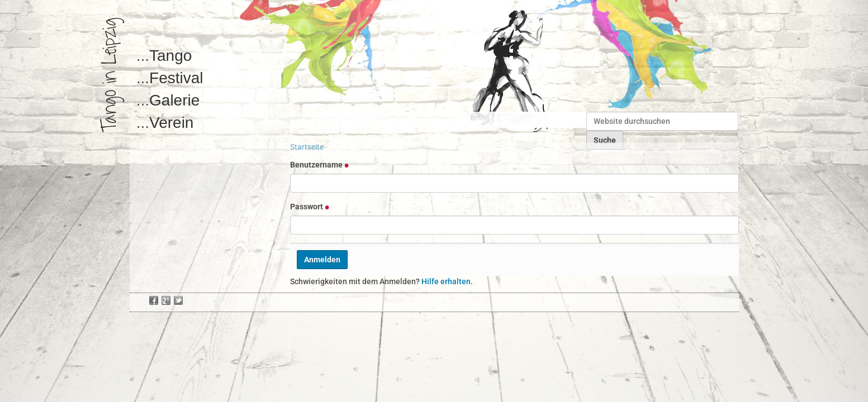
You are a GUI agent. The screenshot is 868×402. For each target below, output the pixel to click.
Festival (176, 78)
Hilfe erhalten (446, 281)
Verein (171, 123)
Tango (170, 56)
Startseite (307, 147)
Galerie (174, 100)
